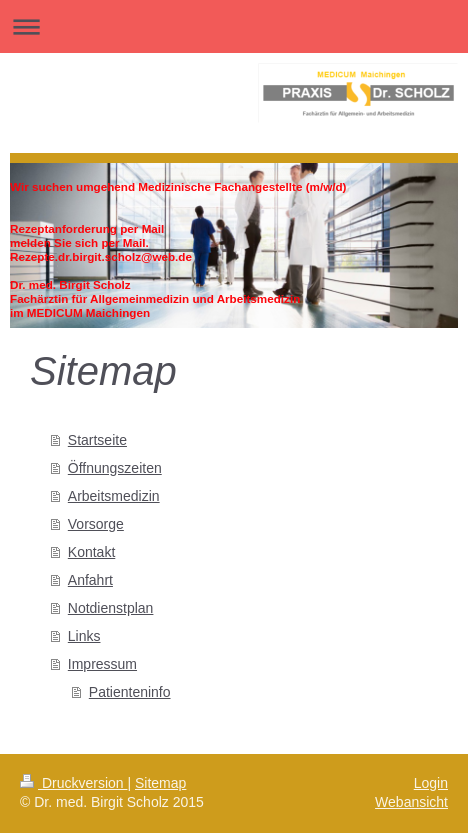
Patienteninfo (130, 692)
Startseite (97, 440)
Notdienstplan (111, 608)
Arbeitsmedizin (114, 496)
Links (84, 636)
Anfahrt (90, 580)
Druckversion (73, 783)
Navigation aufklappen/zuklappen (234, 26)
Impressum (102, 664)
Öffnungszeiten (115, 468)
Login (431, 783)
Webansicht (411, 802)
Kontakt (91, 552)
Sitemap (160, 783)
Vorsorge (96, 524)
